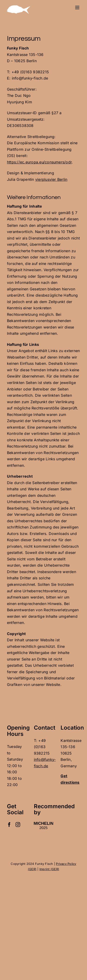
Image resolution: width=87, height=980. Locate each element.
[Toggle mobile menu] (78, 8)
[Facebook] (9, 825)
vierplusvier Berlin (51, 179)
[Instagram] (18, 825)
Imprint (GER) (49, 869)
